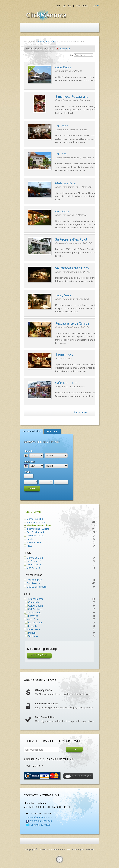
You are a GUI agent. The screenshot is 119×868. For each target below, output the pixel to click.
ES (69, 6)
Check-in (28, 451)
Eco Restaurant (35, 532)
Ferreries (33, 616)
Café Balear (64, 67)
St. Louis (33, 636)
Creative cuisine (35, 536)
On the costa (34, 613)
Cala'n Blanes (36, 609)
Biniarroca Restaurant (72, 96)
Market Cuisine (35, 519)
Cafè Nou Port (66, 383)
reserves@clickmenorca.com (42, 817)
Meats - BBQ (34, 543)
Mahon (32, 633)
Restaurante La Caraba (72, 323)
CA (64, 6)
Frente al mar (34, 580)
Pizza (30, 546)
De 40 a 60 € (34, 565)
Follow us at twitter (40, 825)
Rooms (28, 472)
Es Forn (61, 154)
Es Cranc (62, 126)
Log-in (96, 6)
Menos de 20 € (35, 558)
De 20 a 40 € (34, 561)
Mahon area (33, 630)
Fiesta (46, 15)
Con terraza (33, 584)
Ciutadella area (35, 599)
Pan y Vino (63, 295)
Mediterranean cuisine (39, 526)
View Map (65, 49)
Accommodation (32, 431)
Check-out (29, 461)
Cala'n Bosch (35, 606)
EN (59, 6)
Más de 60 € (34, 568)
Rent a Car (52, 431)
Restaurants (52, 42)
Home (41, 42)
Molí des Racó (66, 183)
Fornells (33, 626)
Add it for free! (39, 655)
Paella (30, 539)
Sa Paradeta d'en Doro (72, 268)
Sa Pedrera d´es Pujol (71, 239)
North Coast (34, 619)
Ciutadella (34, 603)
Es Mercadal (35, 623)
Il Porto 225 (64, 355)
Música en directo (37, 587)
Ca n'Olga (62, 211)
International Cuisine (38, 529)
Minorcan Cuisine (36, 522)
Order (70, 55)
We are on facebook (41, 821)
